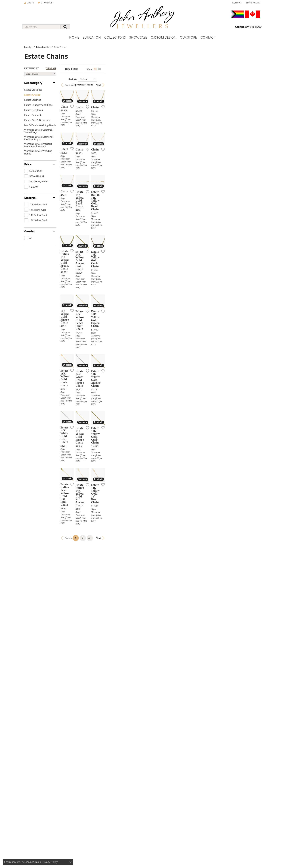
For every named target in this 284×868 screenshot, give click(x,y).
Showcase (138, 37)
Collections (115, 37)
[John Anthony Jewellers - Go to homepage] (142, 20)
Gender (30, 231)
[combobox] (41, 27)
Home (74, 37)
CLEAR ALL (51, 68)
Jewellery (28, 47)
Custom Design (163, 37)
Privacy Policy (50, 862)
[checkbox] (33, 171)
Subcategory (33, 83)
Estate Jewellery (43, 47)
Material (30, 198)
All (167, 758)
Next (253, 85)
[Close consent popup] (70, 862)
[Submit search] (65, 27)
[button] (29, 3)
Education (92, 37)
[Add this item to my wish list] (123, 158)
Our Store (188, 37)
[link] (237, 3)
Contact (208, 37)
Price (28, 164)
